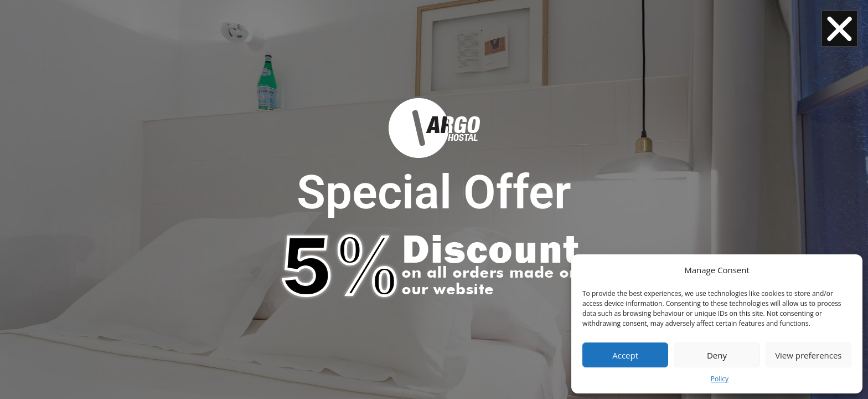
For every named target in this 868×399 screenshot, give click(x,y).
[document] (434, 199)
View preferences (808, 355)
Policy (720, 379)
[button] (839, 29)
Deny (717, 355)
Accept (625, 355)
